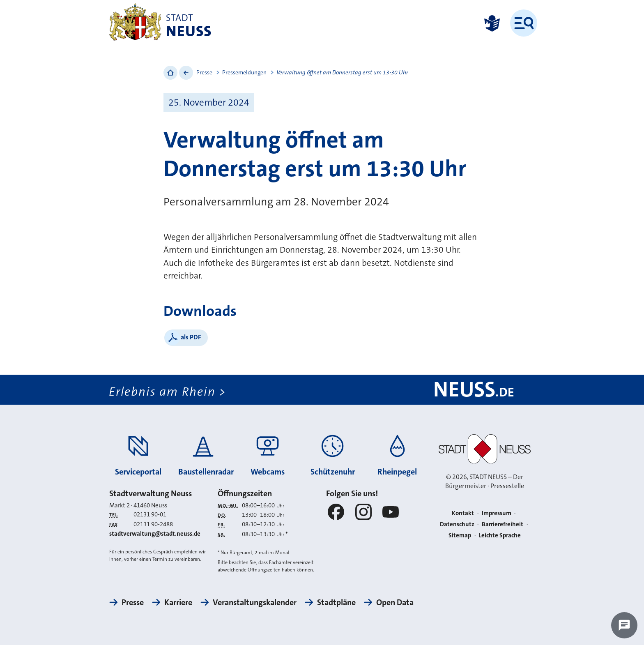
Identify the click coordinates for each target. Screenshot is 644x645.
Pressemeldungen (244, 72)
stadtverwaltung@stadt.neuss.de (155, 534)
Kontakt (463, 513)
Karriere (178, 602)
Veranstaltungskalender (255, 602)
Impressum (497, 513)
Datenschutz (457, 524)
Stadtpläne (336, 602)
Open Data (395, 602)
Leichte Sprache (500, 535)
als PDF (191, 337)
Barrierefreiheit (503, 524)
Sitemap (460, 535)
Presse (204, 72)
